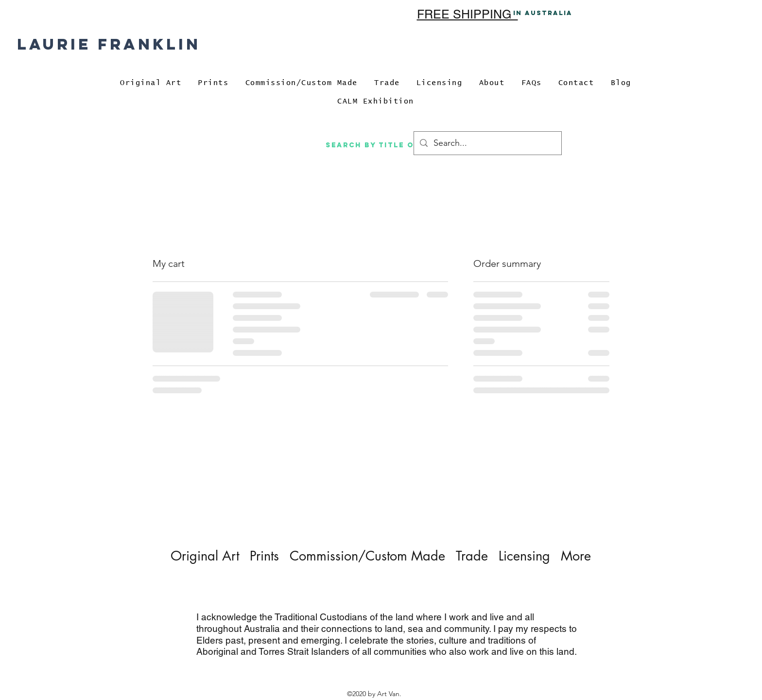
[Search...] (487, 143)
